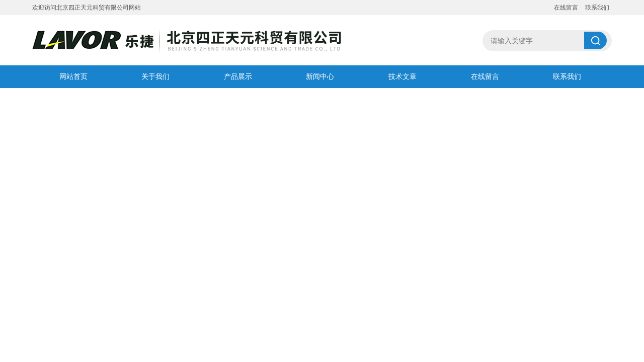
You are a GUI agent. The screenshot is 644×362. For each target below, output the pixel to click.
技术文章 (403, 76)
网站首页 (73, 76)
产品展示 (238, 76)
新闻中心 (320, 76)
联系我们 (597, 8)
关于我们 (155, 76)
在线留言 (566, 8)
